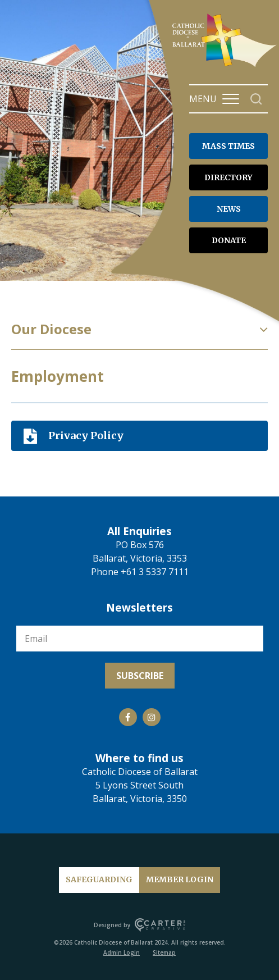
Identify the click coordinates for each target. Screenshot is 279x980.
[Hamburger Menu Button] (231, 99)
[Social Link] (128, 717)
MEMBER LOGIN (180, 879)
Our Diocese (51, 329)
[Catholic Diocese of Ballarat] (226, 66)
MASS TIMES (228, 146)
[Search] (256, 99)
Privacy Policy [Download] (86, 436)
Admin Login (122, 952)
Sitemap (164, 952)
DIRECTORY (228, 177)
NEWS (229, 209)
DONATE (229, 240)
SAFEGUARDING (99, 879)
